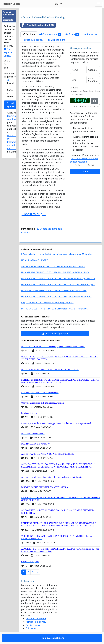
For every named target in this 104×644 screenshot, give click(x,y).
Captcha (74, 88)
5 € (9, 61)
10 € (6, 68)
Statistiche (90, 34)
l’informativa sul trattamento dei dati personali (14, 142)
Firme (72, 34)
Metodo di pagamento (10, 75)
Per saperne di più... (8, 52)
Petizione (29, 34)
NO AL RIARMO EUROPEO (35, 260)
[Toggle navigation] (99, 4)
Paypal (11, 83)
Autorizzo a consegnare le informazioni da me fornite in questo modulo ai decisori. (86, 143)
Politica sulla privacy (33, 40)
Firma (85, 172)
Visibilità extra (56, 40)
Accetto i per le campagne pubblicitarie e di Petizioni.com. (14, 132)
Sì (79, 165)
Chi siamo (31, 628)
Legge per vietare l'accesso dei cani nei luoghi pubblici (47, 303)
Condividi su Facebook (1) (37, 25)
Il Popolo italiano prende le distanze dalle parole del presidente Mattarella (56, 254)
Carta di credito (11, 93)
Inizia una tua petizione (55, 334)
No (93, 165)
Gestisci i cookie (34, 625)
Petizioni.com (11, 4)
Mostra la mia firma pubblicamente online (84, 130)
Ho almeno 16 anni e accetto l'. (84, 158)
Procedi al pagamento (12, 105)
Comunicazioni (50, 34)
